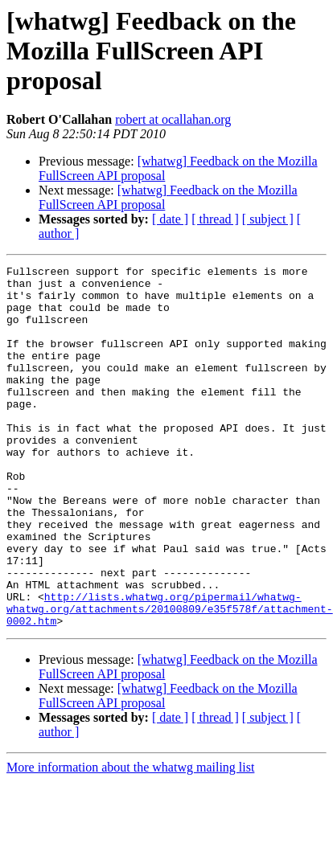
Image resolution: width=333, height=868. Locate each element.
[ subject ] (268, 219)
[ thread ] (215, 219)
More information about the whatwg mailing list (130, 839)
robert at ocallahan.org (173, 119)
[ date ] (170, 219)
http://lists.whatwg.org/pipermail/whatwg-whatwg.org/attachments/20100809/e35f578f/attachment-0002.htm (170, 678)
